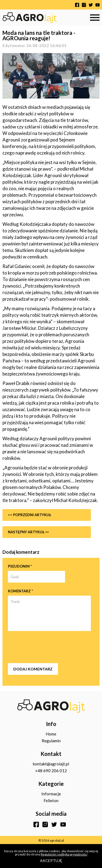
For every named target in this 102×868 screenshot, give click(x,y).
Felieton (51, 801)
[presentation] (49, 647)
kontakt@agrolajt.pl (51, 764)
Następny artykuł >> (28, 532)
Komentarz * (20, 591)
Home (51, 734)
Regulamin (51, 741)
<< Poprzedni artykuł (30, 515)
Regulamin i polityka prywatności (64, 854)
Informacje (51, 794)
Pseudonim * (20, 566)
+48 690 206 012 (51, 771)
